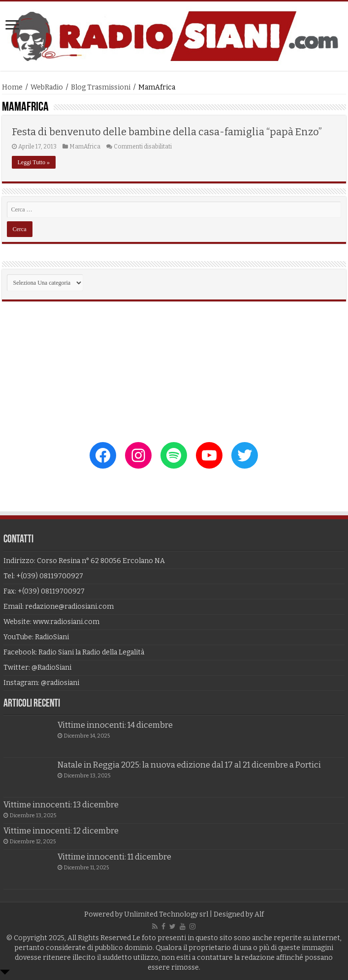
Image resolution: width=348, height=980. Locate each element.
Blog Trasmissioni (101, 87)
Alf (259, 914)
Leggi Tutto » (34, 162)
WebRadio (47, 87)
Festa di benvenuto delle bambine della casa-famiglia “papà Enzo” (167, 132)
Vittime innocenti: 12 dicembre (61, 831)
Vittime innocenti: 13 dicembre (61, 805)
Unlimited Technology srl (166, 914)
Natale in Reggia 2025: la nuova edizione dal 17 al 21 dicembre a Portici (189, 765)
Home (12, 87)
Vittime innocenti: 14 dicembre (115, 725)
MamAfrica (85, 147)
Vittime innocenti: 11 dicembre (114, 857)
